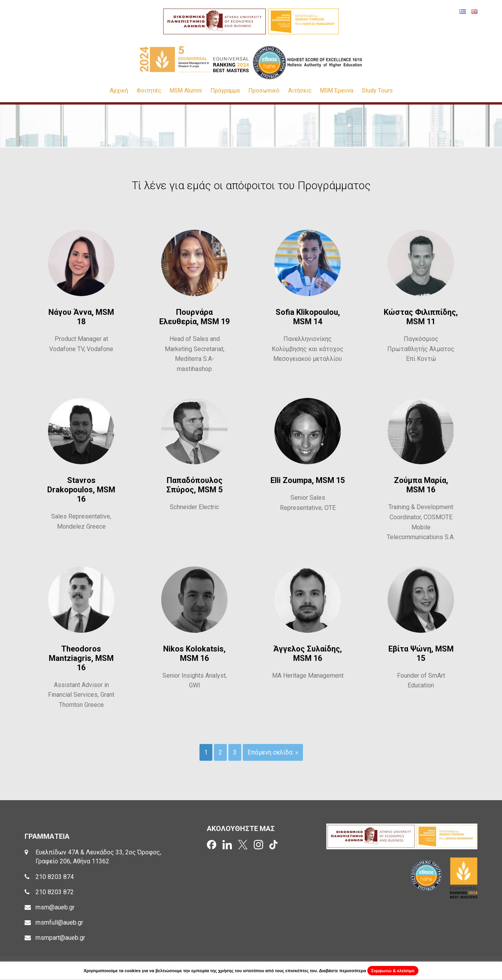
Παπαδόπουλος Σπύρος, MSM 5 (194, 485)
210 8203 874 (55, 877)
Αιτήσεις (300, 91)
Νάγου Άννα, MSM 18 (81, 317)
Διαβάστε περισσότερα (343, 971)
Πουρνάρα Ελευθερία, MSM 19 (194, 317)
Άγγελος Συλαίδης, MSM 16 (308, 653)
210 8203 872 (55, 892)
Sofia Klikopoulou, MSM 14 (308, 317)
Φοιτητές (149, 91)
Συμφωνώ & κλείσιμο (393, 971)
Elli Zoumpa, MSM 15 (308, 480)
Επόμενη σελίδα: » (273, 752)
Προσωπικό (264, 91)
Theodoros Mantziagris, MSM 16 (81, 658)
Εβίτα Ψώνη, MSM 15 (421, 653)
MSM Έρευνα (337, 91)
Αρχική (119, 91)
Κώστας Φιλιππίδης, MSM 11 (421, 317)
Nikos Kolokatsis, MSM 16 (194, 653)
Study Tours (377, 91)
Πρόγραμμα (225, 91)
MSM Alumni (186, 91)
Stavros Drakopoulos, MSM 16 (81, 490)
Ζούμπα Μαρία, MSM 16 (421, 485)
